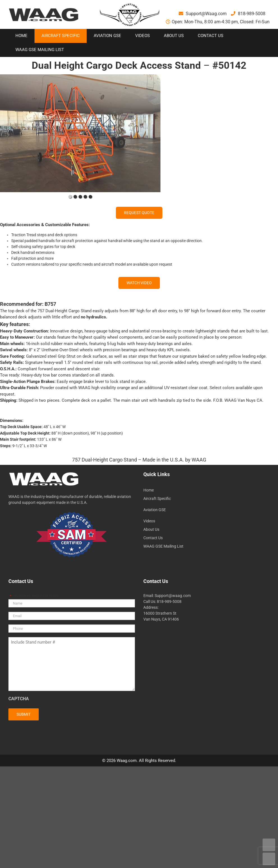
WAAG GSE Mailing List (163, 546)
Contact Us (153, 538)
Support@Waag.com (203, 14)
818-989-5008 (248, 14)
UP (269, 845)
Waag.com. (128, 761)
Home (149, 490)
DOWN (269, 859)
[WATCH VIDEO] (139, 283)
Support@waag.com (173, 596)
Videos (149, 521)
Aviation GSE (155, 510)
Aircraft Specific (157, 499)
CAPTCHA (19, 699)
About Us (151, 529)
